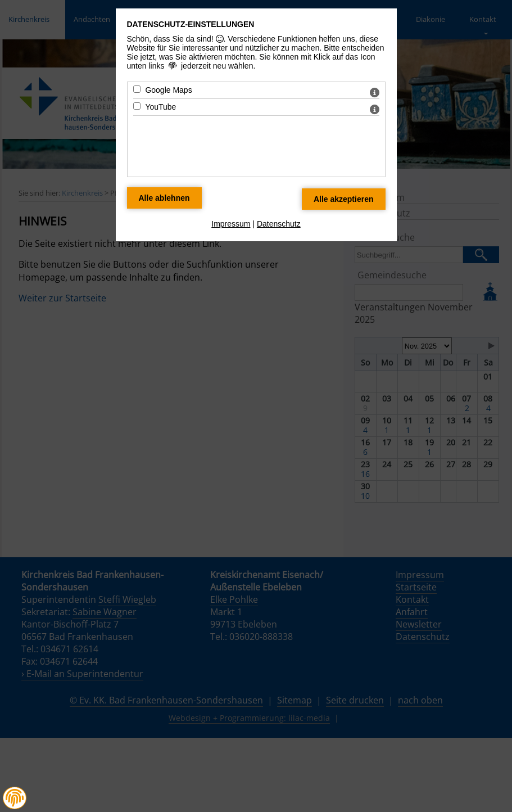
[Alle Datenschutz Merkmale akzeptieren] (344, 199)
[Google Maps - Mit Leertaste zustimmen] (137, 89)
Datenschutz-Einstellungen (191, 24)
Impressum (231, 224)
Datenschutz (279, 224)
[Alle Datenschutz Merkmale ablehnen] (164, 198)
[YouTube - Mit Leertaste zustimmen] (137, 106)
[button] (15, 798)
